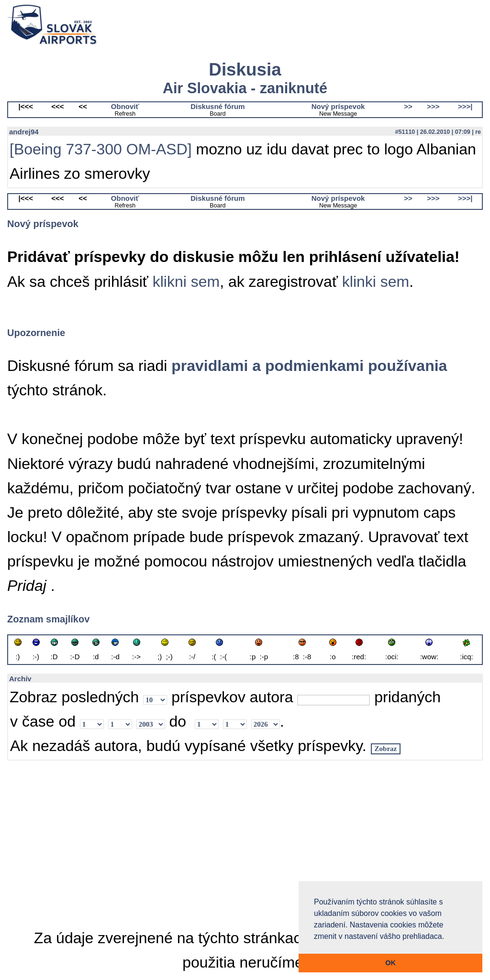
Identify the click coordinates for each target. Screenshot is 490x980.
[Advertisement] (245, 844)
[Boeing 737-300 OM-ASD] (101, 149)
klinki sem (376, 282)
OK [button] (390, 963)
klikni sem (186, 282)
